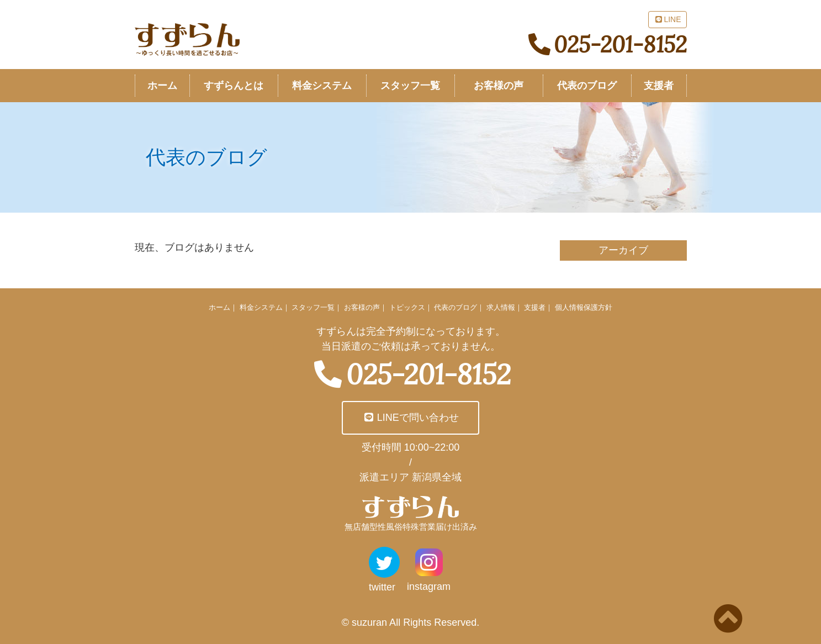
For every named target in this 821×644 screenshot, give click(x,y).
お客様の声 (362, 307)
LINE (667, 19)
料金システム (261, 307)
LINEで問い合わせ (410, 418)
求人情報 (501, 307)
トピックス (407, 307)
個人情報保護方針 (584, 307)
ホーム (219, 307)
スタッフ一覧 (313, 307)
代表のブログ (455, 307)
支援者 (535, 307)
